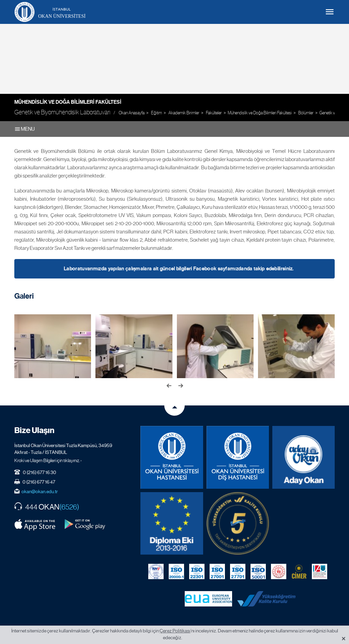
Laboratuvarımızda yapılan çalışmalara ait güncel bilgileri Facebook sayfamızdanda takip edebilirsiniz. (179, 269)
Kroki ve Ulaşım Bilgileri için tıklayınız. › (48, 460)
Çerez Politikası (175, 631)
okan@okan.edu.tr (40, 491)
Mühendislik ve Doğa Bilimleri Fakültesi (68, 102)
